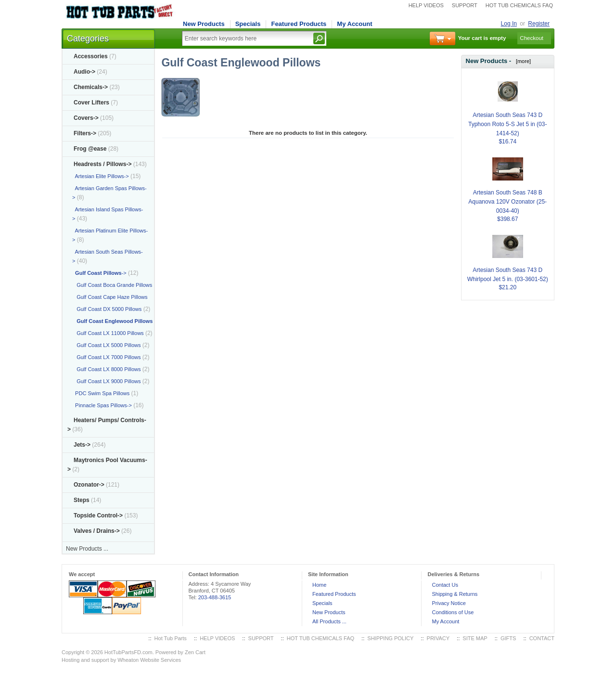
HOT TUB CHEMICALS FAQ (519, 5)
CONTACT (542, 638)
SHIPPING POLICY (390, 638)
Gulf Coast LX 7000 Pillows (106, 357)
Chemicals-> (91, 87)
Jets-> (82, 445)
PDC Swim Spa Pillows (101, 393)
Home (319, 585)
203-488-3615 (215, 597)
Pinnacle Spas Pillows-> (102, 405)
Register (539, 24)
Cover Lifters (91, 103)
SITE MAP (475, 638)
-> (103, 164)
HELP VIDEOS (426, 5)
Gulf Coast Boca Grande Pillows (112, 285)
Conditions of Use (453, 612)
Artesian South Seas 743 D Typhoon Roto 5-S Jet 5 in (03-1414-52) (507, 113)
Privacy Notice (449, 603)
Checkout (532, 38)
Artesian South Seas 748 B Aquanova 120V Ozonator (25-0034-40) (507, 190)
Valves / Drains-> (97, 531)
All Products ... (329, 621)
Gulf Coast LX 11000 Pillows (108, 333)
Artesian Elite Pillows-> (101, 176)
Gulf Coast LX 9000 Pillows (106, 381)
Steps (82, 500)
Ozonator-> (89, 485)
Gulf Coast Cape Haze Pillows (110, 297)
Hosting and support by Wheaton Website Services (121, 660)
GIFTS (508, 638)
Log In (509, 24)
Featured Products (299, 24)
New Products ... (87, 549)
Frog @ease (90, 149)
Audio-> (84, 72)
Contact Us (445, 585)
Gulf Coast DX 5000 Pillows (107, 309)
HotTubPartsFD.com (128, 652)
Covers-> (86, 118)
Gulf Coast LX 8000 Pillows (106, 369)
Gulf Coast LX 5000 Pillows (106, 345)
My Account (354, 24)
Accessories (91, 56)
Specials (248, 24)
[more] (522, 61)
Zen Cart (195, 652)
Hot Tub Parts (171, 638)
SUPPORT (465, 5)
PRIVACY (438, 638)
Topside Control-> (98, 515)
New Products (204, 24)
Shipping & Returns (455, 594)
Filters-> (85, 133)
